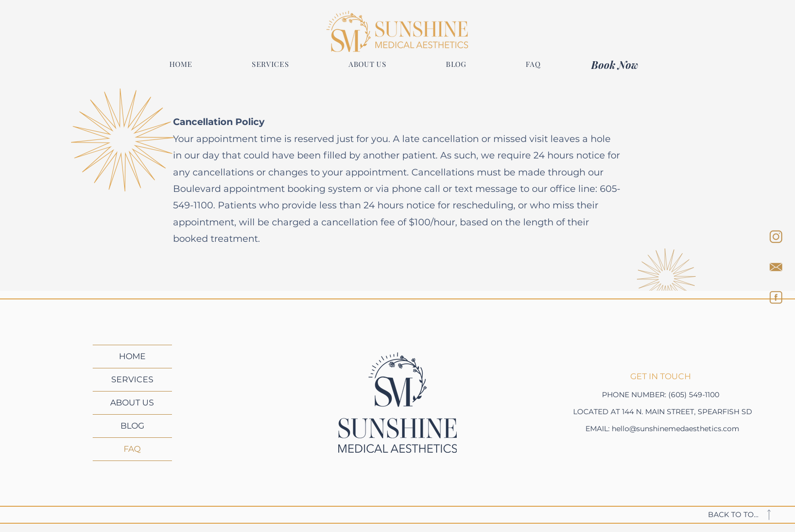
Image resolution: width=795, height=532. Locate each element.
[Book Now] (617, 64)
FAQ (132, 449)
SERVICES (132, 379)
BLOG (132, 426)
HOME (132, 356)
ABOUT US (132, 403)
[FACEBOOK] (776, 297)
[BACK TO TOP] (746, 515)
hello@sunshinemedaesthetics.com (676, 429)
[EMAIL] (776, 267)
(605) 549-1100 (694, 395)
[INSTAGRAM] (776, 237)
